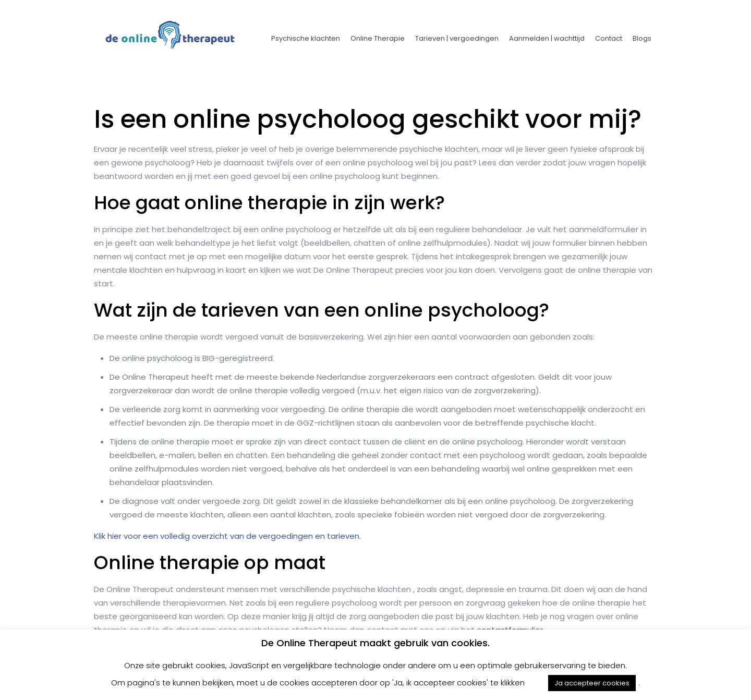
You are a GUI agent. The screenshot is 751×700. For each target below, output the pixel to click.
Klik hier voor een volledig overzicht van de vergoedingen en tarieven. (227, 536)
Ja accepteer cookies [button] (592, 683)
